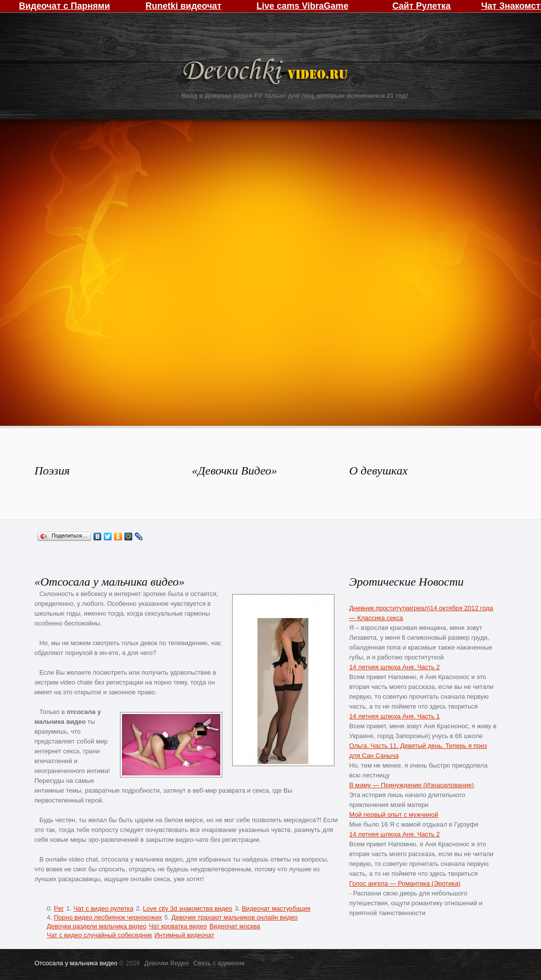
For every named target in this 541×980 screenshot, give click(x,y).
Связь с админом (219, 963)
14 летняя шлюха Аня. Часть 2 (394, 667)
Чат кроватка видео (178, 926)
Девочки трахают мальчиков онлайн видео (234, 917)
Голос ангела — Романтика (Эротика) (405, 883)
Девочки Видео (267, 73)
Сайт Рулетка (422, 6)
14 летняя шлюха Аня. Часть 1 (394, 716)
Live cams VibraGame (303, 6)
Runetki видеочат (183, 6)
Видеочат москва (235, 926)
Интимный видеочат (184, 935)
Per (59, 908)
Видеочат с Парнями (64, 6)
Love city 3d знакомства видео (188, 908)
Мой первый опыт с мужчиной (394, 815)
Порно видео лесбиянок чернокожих (107, 917)
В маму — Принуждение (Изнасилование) (411, 785)
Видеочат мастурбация (276, 908)
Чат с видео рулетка (103, 908)
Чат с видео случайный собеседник (99, 935)
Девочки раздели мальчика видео (97, 926)
